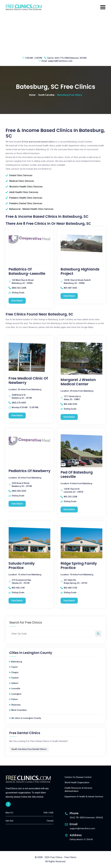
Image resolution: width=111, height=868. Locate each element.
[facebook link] (8, 804)
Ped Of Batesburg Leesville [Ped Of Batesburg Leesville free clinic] (77, 475)
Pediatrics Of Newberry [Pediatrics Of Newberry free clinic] (29, 471)
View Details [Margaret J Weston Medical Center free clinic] (69, 417)
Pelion (15, 699)
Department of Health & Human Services (84, 797)
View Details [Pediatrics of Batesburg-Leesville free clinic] (17, 301)
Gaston (15, 678)
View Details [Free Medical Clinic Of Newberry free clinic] (17, 415)
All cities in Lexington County (26, 718)
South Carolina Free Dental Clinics (29, 749)
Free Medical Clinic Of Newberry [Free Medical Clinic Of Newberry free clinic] (28, 381)
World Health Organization (77, 782)
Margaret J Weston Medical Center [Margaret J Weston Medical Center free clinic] (78, 382)
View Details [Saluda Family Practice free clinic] (17, 601)
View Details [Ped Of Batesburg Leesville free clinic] (69, 509)
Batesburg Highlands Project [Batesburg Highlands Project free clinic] (80, 271)
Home (32, 95)
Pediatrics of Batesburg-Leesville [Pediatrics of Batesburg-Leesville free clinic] (27, 271)
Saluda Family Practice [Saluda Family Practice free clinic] (22, 566)
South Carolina (46, 95)
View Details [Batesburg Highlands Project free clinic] (69, 296)
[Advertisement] (55, 33)
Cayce (14, 667)
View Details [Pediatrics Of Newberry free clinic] (17, 504)
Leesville (16, 689)
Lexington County (38, 653)
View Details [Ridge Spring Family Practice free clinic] (69, 601)
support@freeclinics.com (60, 61)
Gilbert (15, 683)
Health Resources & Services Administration (78, 790)
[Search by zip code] (98, 634)
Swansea (16, 705)
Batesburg (17, 662)
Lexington (16, 694)
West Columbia (19, 710)
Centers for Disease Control (78, 777)
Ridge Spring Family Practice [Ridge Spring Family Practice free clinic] (79, 566)
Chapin (15, 672)
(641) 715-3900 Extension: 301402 (71, 58)
